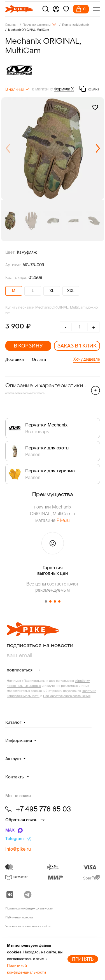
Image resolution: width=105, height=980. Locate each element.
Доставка (15, 360)
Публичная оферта (19, 917)
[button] (98, 149)
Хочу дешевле (87, 359)
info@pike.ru (18, 849)
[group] (53, 149)
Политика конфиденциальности (29, 908)
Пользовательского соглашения (67, 696)
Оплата (39, 360)
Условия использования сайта (28, 926)
